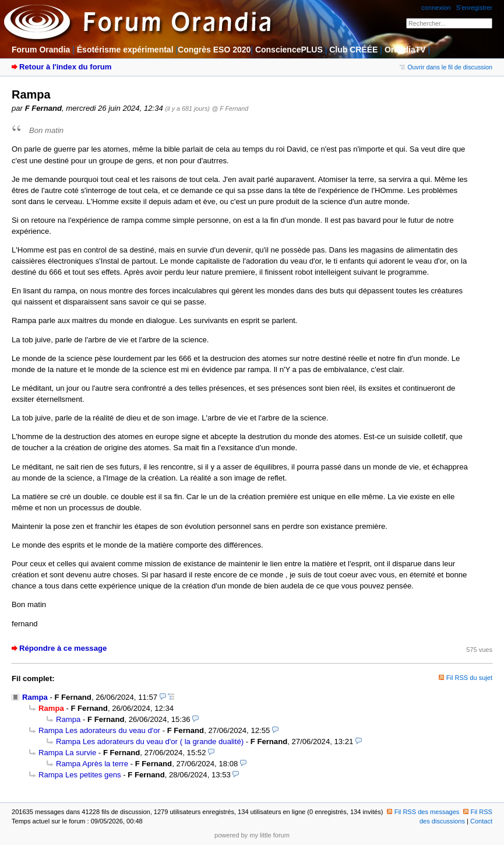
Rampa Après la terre (92, 764)
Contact (481, 821)
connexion (436, 8)
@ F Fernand (230, 108)
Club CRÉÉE (353, 50)
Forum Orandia (41, 50)
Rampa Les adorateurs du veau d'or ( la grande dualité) (150, 741)
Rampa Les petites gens (80, 775)
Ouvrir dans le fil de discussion (446, 67)
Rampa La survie (67, 753)
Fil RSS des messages (423, 812)
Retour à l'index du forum (65, 67)
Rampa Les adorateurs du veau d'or (99, 730)
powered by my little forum (252, 835)
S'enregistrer (474, 8)
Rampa (35, 697)
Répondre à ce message (63, 648)
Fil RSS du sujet (469, 678)
